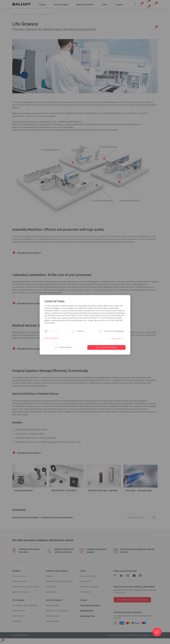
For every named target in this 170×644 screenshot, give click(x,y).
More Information (51, 338)
